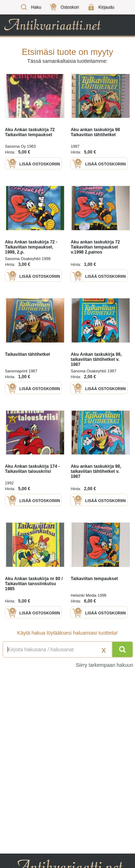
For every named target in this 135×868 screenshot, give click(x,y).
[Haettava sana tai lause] (67, 649)
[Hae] (122, 649)
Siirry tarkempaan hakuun (104, 665)
